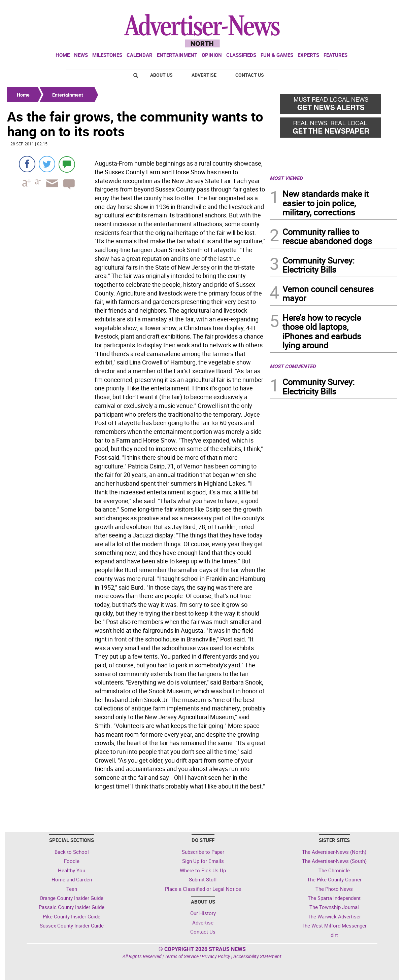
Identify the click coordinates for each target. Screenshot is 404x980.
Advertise (204, 75)
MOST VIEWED (286, 178)
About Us (161, 75)
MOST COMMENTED (293, 366)
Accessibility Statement (257, 956)
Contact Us (250, 75)
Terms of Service (182, 956)
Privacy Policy (216, 956)
